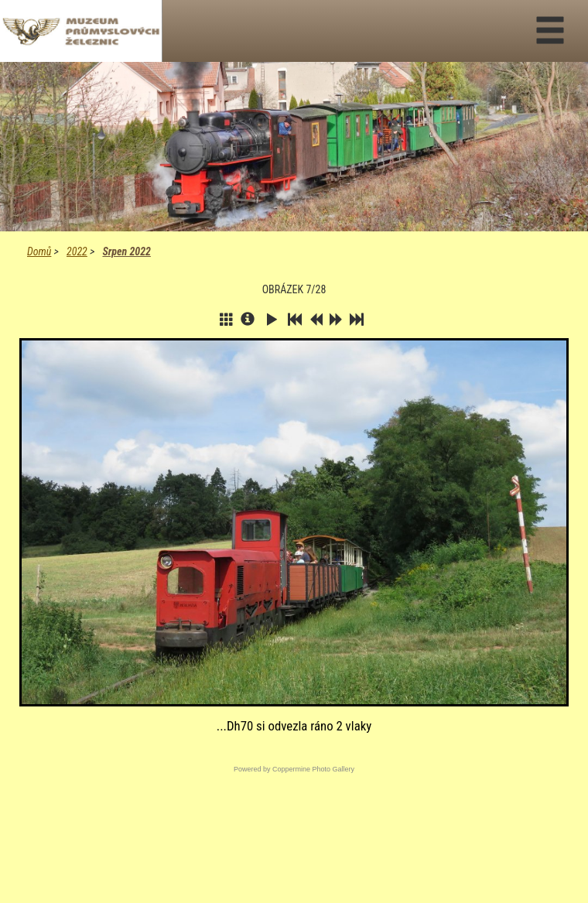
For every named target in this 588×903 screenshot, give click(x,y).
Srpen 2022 (126, 251)
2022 (77, 251)
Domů (39, 251)
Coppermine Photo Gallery (313, 769)
